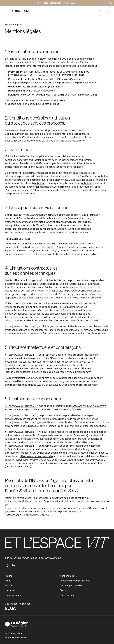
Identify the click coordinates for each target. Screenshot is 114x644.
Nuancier (9, 590)
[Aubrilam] (20, 11)
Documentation (13, 595)
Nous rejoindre (67, 595)
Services (9, 586)
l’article (22, 59)
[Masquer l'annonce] (110, 3)
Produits (9, 581)
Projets (9, 576)
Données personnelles (71, 586)
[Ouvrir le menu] (7, 11)
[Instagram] (7, 565)
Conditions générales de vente (75, 581)
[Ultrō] (23, 637)
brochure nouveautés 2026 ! (64, 3)
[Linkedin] (13, 565)
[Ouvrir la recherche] (107, 11)
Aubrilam (85, 63)
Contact (64, 590)
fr (100, 11)
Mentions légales (68, 576)
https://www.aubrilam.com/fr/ (39, 215)
